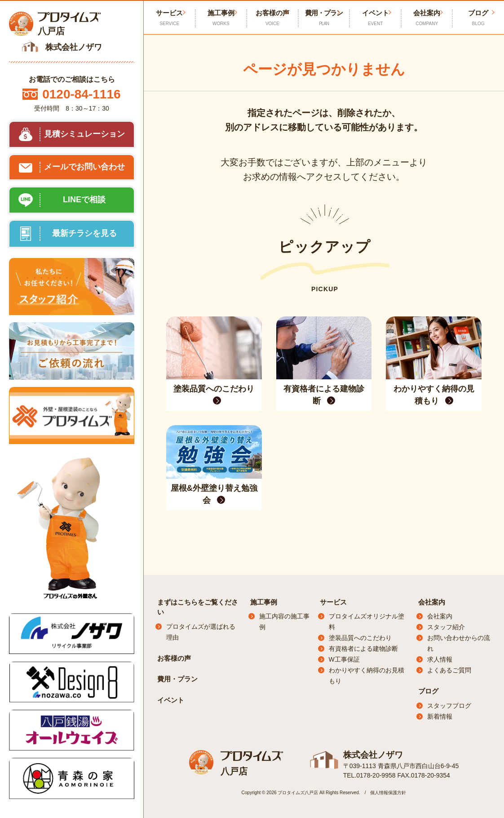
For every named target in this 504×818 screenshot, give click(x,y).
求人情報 (440, 659)
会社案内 (427, 18)
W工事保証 (344, 659)
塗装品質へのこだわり (360, 638)
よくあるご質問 (449, 670)
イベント (375, 18)
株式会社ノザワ (371, 755)
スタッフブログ (449, 706)
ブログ (428, 691)
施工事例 (221, 18)
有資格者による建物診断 (363, 649)
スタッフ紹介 (446, 627)
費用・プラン (324, 18)
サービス (333, 602)
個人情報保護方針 (388, 792)
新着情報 (440, 716)
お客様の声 (272, 18)
